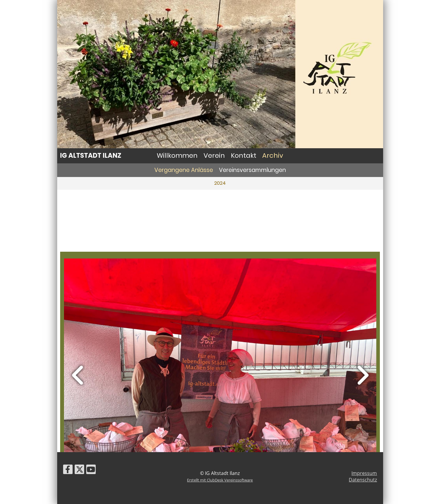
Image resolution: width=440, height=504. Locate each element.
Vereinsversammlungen (252, 170)
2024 (220, 183)
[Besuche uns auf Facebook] (68, 470)
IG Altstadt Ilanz (91, 156)
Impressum (364, 473)
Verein (214, 155)
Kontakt (244, 155)
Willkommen (177, 155)
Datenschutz (363, 480)
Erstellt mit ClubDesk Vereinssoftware (220, 480)
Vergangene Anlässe (184, 170)
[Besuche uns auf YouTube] (91, 470)
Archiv (273, 155)
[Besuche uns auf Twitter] (79, 470)
